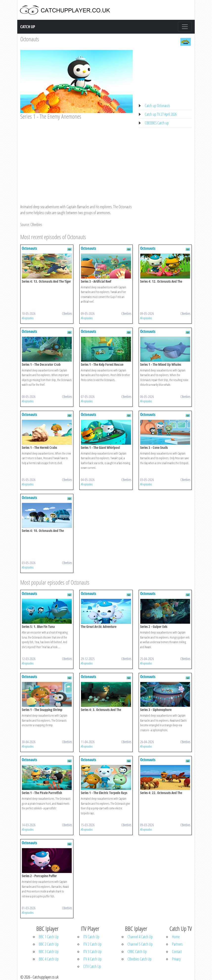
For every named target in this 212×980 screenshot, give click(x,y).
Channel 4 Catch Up (140, 937)
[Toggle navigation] (185, 27)
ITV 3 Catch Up (92, 952)
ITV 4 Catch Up (92, 959)
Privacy (176, 959)
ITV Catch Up (91, 937)
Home (176, 937)
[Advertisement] (76, 157)
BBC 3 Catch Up (49, 952)
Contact (177, 952)
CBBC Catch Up (137, 952)
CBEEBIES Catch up (157, 123)
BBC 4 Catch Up (49, 959)
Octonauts (30, 39)
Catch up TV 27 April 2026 (161, 114)
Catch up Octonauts (157, 106)
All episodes (28, 318)
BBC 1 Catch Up (49, 937)
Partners (177, 944)
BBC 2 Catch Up (49, 944)
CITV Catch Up (92, 966)
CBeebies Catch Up (139, 959)
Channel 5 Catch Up (140, 944)
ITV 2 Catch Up (92, 944)
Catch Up (28, 27)
